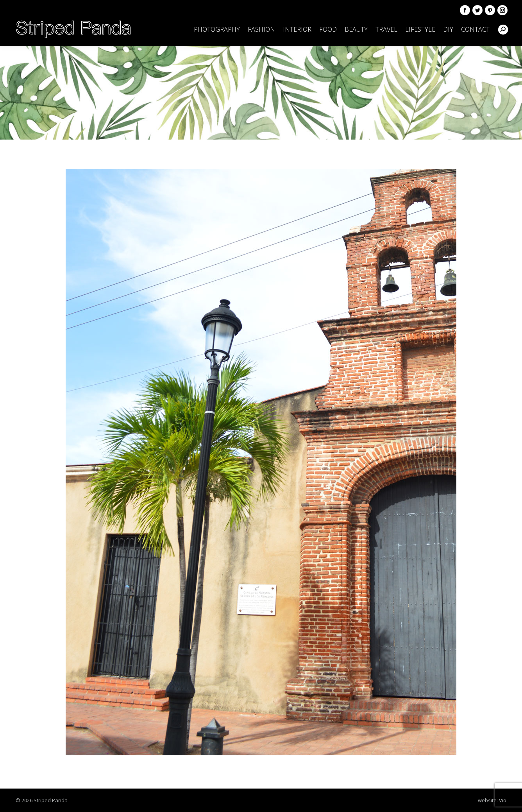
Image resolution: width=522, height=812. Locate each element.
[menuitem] (217, 29)
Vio (503, 800)
